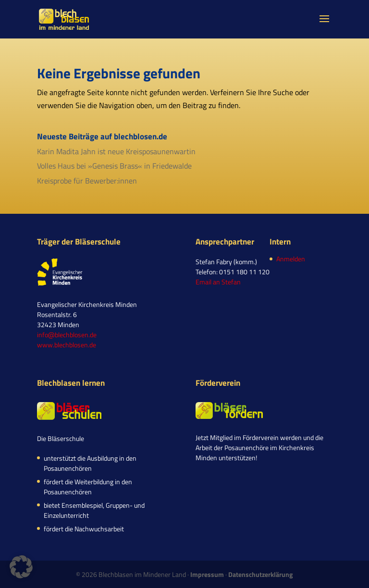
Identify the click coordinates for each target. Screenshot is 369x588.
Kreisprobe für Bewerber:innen (87, 181)
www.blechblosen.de (67, 345)
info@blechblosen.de (67, 335)
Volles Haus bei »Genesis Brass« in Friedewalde (114, 166)
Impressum (207, 574)
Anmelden (291, 259)
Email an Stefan (218, 282)
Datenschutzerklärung (260, 574)
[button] (21, 567)
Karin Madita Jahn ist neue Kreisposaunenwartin (116, 151)
